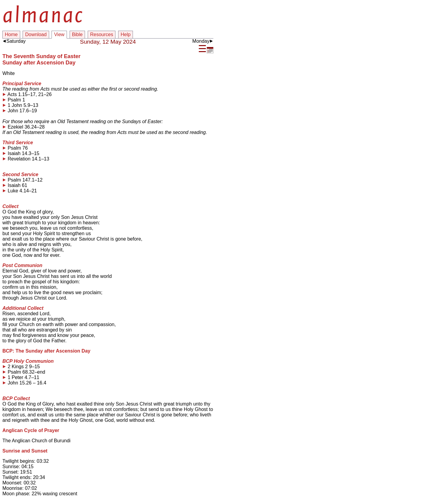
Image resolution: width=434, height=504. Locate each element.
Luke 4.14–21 (20, 191)
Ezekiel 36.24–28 (24, 127)
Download (36, 34)
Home (11, 34)
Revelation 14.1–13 (26, 159)
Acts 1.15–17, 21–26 (27, 95)
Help (126, 34)
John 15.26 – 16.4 (24, 383)
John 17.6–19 (20, 111)
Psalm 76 (15, 148)
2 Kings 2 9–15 (21, 367)
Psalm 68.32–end (24, 372)
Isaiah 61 (15, 185)
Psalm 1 (14, 100)
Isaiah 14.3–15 (21, 154)
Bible (77, 34)
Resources (102, 34)
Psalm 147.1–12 (22, 180)
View (59, 34)
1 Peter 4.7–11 (21, 378)
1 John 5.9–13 (20, 105)
